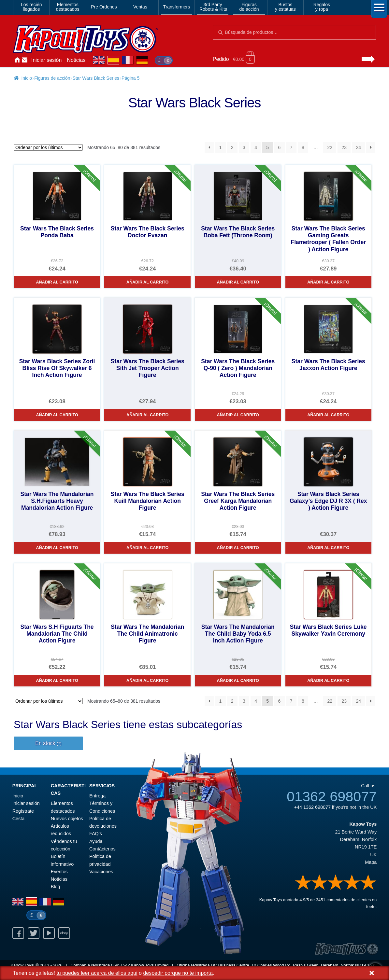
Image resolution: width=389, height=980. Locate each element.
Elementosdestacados (68, 7)
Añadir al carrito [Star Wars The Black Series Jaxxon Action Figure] (328, 415)
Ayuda (96, 841)
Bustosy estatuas (285, 7)
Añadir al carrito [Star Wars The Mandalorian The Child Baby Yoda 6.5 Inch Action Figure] (238, 681)
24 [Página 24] (358, 147)
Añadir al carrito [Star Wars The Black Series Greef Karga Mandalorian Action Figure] (238, 548)
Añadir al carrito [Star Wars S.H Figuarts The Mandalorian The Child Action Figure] (57, 681)
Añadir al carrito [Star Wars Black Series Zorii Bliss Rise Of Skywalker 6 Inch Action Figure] (57, 415)
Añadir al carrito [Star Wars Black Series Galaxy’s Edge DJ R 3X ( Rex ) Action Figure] (328, 548)
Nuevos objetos (67, 819)
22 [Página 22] (330, 147)
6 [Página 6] (280, 147)
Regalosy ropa (322, 7)
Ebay (64, 933)
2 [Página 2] (232, 147)
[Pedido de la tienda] (48, 147)
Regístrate (23, 811)
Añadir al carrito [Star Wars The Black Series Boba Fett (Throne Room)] (238, 282)
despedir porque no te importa (178, 973)
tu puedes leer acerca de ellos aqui (97, 973)
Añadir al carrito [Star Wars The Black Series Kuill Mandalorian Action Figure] (147, 548)
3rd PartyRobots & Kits (213, 7)
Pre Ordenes (104, 7)
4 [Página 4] (256, 147)
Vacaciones (101, 872)
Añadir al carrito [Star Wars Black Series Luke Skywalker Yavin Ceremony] (328, 681)
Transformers (177, 7)
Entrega (97, 796)
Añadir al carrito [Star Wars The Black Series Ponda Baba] (57, 282)
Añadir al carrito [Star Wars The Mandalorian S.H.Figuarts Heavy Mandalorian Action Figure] (57, 548)
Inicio (17, 60)
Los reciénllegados (31, 7)
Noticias (76, 60)
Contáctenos (25, 60)
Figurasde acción (249, 7)
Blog (56, 887)
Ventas (140, 7)
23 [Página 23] (344, 147)
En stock (48, 743)
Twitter (34, 933)
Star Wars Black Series (96, 78)
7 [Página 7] (291, 147)
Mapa (371, 862)
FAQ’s (96, 834)
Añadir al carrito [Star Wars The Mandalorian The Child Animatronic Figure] (147, 681)
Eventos (59, 872)
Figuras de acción (52, 78)
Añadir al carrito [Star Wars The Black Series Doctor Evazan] (147, 282)
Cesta (19, 819)
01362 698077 (332, 796)
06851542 (121, 965)
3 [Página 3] (244, 147)
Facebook (18, 933)
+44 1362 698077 (312, 807)
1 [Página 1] (221, 147)
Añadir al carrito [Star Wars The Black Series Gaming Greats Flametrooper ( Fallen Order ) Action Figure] (328, 282)
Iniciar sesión (46, 60)
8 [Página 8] (303, 147)
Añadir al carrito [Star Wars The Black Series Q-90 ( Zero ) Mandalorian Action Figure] (238, 415)
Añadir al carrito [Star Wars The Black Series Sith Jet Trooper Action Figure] (147, 415)
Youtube (49, 933)
